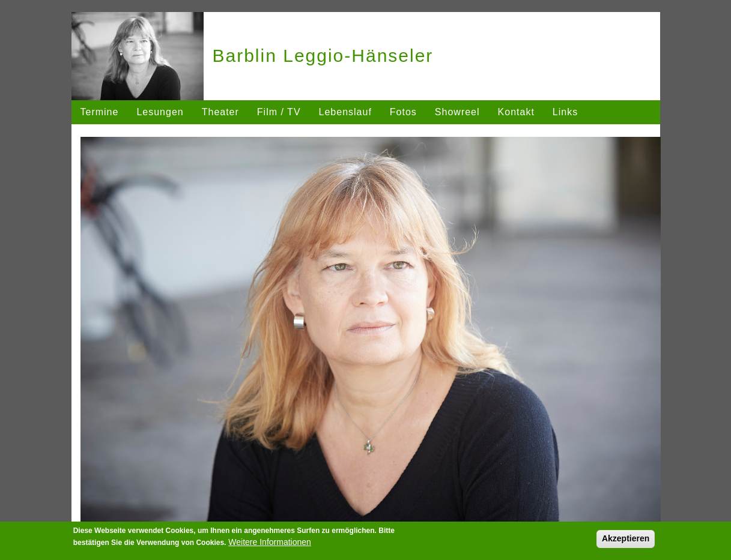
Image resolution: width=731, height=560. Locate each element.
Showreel (457, 112)
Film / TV (279, 112)
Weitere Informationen (269, 542)
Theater (220, 112)
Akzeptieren (626, 538)
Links (565, 112)
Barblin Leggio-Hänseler (323, 56)
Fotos (403, 112)
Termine (100, 112)
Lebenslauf (345, 112)
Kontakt (516, 112)
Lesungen (160, 112)
